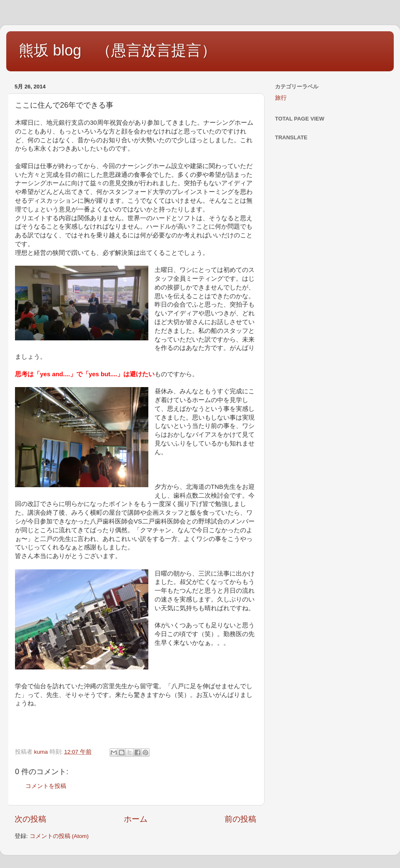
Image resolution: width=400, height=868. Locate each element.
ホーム (136, 819)
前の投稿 (240, 819)
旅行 (281, 98)
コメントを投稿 (46, 786)
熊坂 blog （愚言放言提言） (117, 50)
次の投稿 (30, 819)
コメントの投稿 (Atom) (59, 836)
